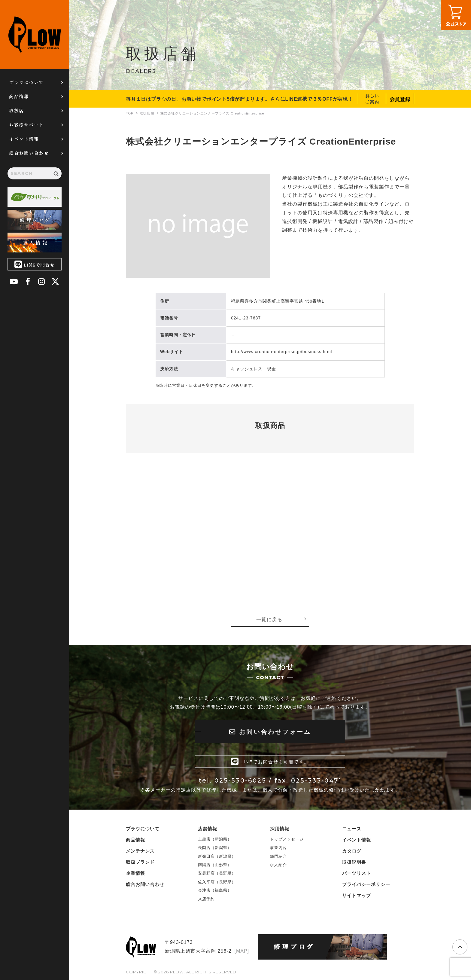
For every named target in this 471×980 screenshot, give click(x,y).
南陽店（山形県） (215, 865)
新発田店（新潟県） (217, 856)
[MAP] (242, 951)
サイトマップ (357, 895)
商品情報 (19, 96)
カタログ (352, 851)
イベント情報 (24, 139)
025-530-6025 (240, 780)
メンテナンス (140, 851)
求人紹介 (278, 865)
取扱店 (17, 110)
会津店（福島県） (215, 890)
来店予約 (206, 899)
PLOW (35, 35)
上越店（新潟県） (215, 839)
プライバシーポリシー (366, 884)
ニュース (352, 829)
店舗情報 (208, 829)
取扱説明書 (354, 862)
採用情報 (280, 829)
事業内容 (278, 848)
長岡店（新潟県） (215, 848)
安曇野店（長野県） (217, 873)
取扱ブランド (140, 862)
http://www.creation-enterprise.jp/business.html (281, 352)
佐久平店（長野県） (217, 882)
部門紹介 (278, 856)
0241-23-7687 (246, 318)
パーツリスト (357, 873)
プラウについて (26, 82)
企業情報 (135, 873)
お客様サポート (26, 125)
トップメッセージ (287, 839)
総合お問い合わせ (29, 153)
